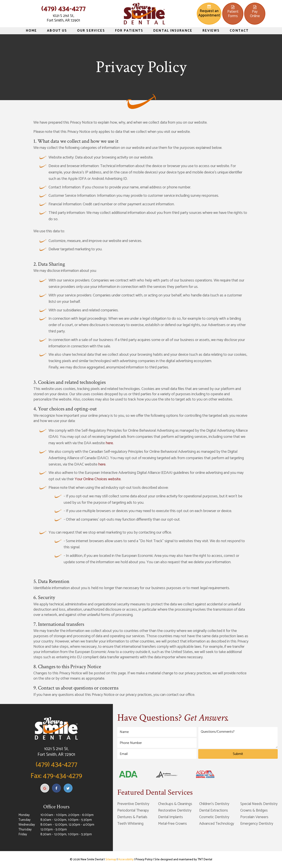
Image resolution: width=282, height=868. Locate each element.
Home (31, 31)
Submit (238, 754)
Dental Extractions (214, 810)
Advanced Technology (217, 824)
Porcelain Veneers (254, 817)
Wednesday (27, 825)
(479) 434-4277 (63, 9)
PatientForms (233, 12)
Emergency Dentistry (257, 824)
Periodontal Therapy (133, 810)
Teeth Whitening (130, 824)
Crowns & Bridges (254, 810)
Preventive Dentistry (133, 804)
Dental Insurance (173, 31)
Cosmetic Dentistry (214, 817)
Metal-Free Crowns (173, 824)
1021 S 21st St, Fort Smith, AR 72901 (63, 18)
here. (110, 443)
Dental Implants (171, 817)
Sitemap (111, 860)
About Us (57, 31)
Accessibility (126, 860)
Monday (24, 815)
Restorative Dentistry (175, 810)
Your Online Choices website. (98, 479)
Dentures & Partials (132, 817)
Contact (239, 31)
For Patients (129, 31)
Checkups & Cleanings (175, 804)
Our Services (91, 31)
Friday (23, 834)
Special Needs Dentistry (259, 804)
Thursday (25, 830)
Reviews (211, 31)
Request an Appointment (209, 12)
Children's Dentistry (214, 804)
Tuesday (24, 820)
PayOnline (255, 12)
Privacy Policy (144, 860)
